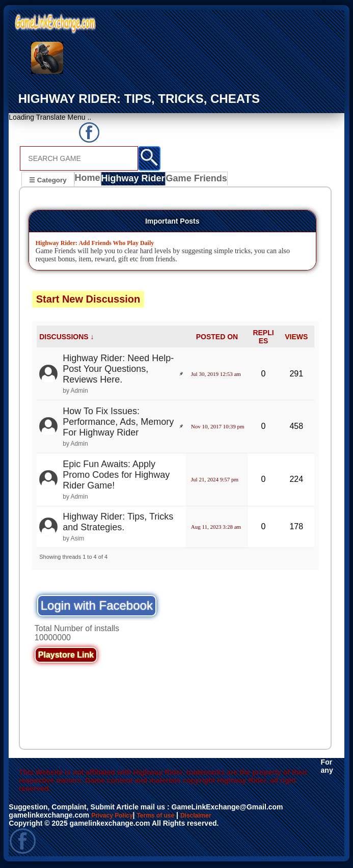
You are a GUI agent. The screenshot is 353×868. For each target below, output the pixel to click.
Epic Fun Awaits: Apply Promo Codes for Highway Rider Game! (116, 476)
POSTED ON (217, 338)
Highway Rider (135, 181)
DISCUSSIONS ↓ (66, 338)
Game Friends (195, 181)
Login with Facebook (97, 607)
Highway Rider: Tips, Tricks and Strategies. (118, 523)
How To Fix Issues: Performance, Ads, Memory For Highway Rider (118, 423)
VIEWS (296, 338)
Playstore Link (66, 656)
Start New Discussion (88, 301)
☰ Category (48, 180)
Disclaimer (212, 817)
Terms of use (166, 817)
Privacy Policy (115, 817)
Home (90, 181)
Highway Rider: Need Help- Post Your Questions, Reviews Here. (118, 370)
